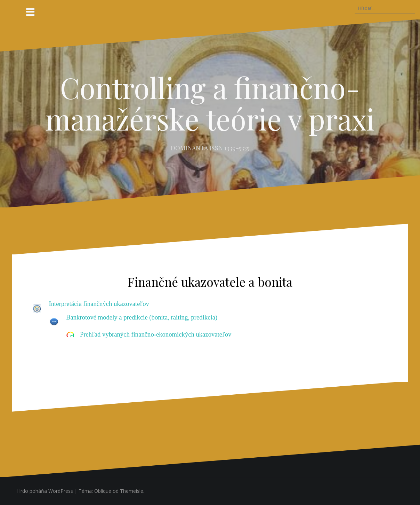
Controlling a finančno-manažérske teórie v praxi (210, 103)
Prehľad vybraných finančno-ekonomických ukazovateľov (156, 334)
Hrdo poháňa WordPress (45, 491)
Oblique (103, 491)
